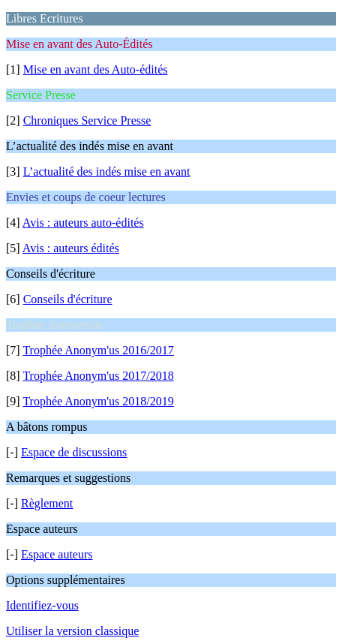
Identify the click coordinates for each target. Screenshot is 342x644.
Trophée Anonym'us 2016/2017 (98, 350)
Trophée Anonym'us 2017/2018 (98, 376)
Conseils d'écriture (68, 299)
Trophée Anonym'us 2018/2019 (98, 401)
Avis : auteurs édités (71, 248)
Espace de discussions (74, 452)
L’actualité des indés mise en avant (107, 172)
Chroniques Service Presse (87, 120)
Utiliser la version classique (72, 631)
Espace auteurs (57, 554)
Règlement (47, 503)
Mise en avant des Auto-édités (96, 69)
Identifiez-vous (42, 605)
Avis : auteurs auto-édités (83, 223)
